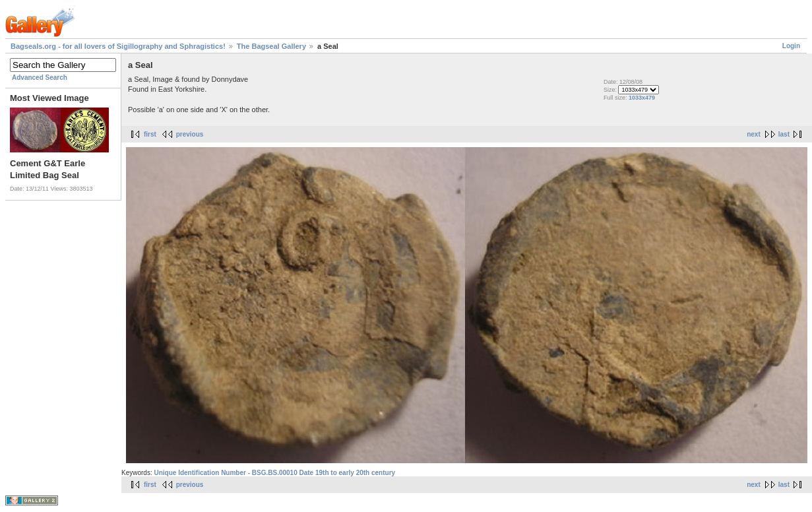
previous (190, 134)
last (784, 134)
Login (791, 46)
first (150, 134)
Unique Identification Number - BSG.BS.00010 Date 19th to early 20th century (274, 473)
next (754, 134)
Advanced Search (40, 78)
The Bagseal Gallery (271, 46)
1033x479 (642, 98)
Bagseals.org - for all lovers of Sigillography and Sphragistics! (118, 46)
